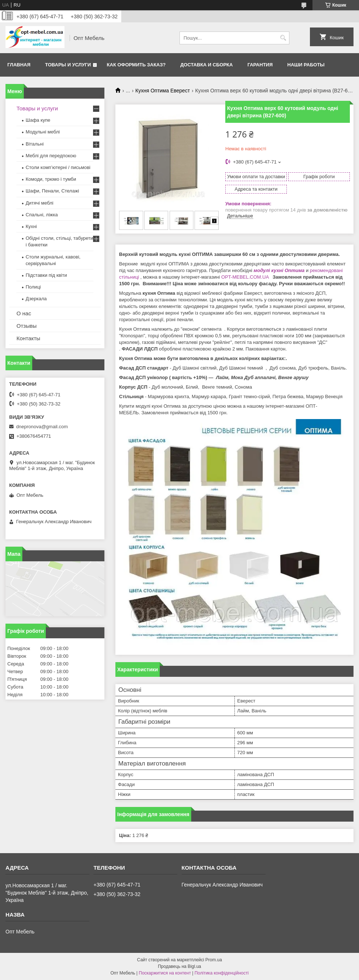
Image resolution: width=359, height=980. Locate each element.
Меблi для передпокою (51, 156)
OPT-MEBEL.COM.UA (246, 277)
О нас (24, 313)
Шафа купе (38, 120)
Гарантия (260, 65)
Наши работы (306, 65)
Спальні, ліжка (42, 215)
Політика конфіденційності (222, 973)
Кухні (31, 226)
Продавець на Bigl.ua (179, 966)
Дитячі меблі (40, 203)
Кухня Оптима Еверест (163, 91)
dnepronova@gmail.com (42, 427)
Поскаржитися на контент (165, 973)
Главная (19, 65)
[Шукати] (283, 38)
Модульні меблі (43, 132)
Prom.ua (214, 960)
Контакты (28, 338)
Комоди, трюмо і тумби (51, 179)
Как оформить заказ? (136, 65)
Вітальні (35, 144)
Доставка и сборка (206, 65)
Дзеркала (36, 299)
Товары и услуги (68, 65)
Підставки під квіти (46, 275)
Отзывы (27, 326)
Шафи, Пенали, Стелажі (52, 191)
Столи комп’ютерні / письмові (58, 167)
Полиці (33, 287)
